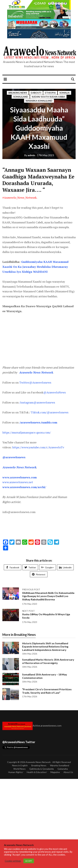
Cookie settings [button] (13, 861)
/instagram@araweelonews (37, 402)
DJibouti (36, 93)
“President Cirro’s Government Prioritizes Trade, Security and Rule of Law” (47, 691)
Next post (28, 611)
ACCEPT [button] (29, 861)
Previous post (31, 589)
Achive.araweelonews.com (47, 725)
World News (19, 769)
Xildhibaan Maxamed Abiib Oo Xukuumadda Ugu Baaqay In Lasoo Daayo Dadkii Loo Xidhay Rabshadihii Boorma (48, 596)
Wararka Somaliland (39, 101)
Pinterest (39, 574)
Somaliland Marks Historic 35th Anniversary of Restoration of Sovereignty (48, 661)
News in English (20, 765)
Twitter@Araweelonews (35, 382)
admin (30, 155)
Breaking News (18, 93)
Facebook (13, 567)
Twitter (30, 567)
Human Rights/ (16, 772)
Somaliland (21, 97)
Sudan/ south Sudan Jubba (48, 97)
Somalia (64, 93)
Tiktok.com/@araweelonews (49, 412)
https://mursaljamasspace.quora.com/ (27, 432)
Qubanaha (63, 769)
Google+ (48, 567)
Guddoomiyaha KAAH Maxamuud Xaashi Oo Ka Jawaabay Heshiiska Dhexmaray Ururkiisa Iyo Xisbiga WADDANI (35, 267)
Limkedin (65, 567)
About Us (68, 772)
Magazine (55, 772)
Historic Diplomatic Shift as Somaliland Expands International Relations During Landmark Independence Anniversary (45, 647)
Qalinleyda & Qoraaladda (42, 769)
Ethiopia (50, 93)
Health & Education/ (37, 772)
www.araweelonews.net (18, 482)
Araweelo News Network (38, 762)
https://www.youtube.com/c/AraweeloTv (38, 447)
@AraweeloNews (55, 392)
